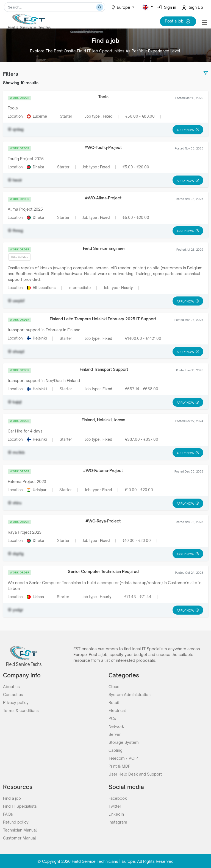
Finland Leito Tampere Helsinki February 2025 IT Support (103, 319)
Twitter (115, 806)
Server (115, 734)
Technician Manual (20, 830)
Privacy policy (16, 702)
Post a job (178, 21)
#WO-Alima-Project (103, 198)
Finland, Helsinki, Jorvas (103, 420)
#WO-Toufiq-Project (103, 147)
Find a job (12, 798)
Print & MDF (119, 766)
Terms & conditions (21, 710)
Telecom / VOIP (123, 758)
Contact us (13, 694)
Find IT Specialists (20, 806)
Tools (103, 97)
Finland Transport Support (104, 369)
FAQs (8, 814)
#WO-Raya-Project (103, 521)
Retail (114, 702)
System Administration (130, 694)
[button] (148, 7)
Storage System (124, 742)
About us (11, 686)
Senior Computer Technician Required (103, 571)
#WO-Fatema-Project (103, 470)
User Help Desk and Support (135, 774)
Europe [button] (121, 7)
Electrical (117, 710)
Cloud (114, 686)
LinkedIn (116, 814)
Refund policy (16, 822)
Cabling (116, 750)
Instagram (118, 822)
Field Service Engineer (104, 248)
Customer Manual (20, 838)
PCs (112, 718)
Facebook (118, 798)
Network (116, 726)
